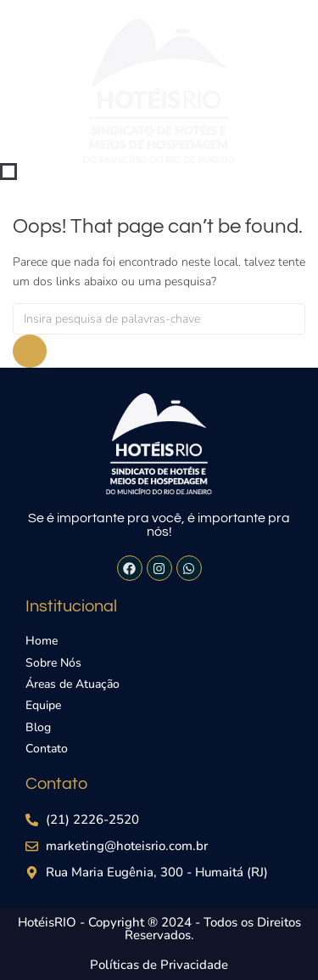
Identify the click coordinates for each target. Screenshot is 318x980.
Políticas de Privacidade (159, 965)
